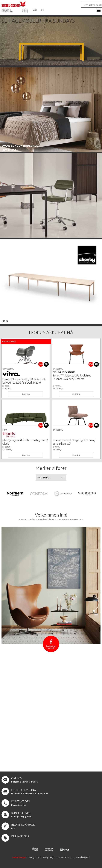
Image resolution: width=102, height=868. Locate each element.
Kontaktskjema (83, 857)
